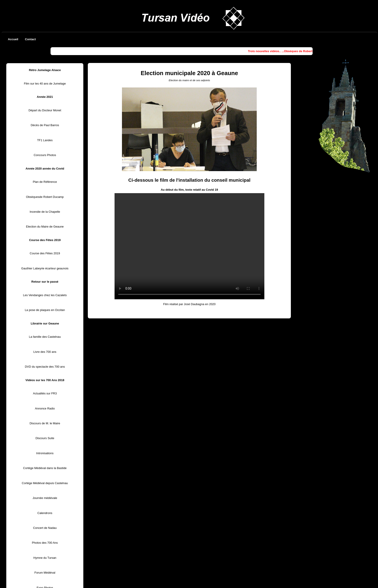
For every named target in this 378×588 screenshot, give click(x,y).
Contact (30, 39)
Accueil (13, 39)
